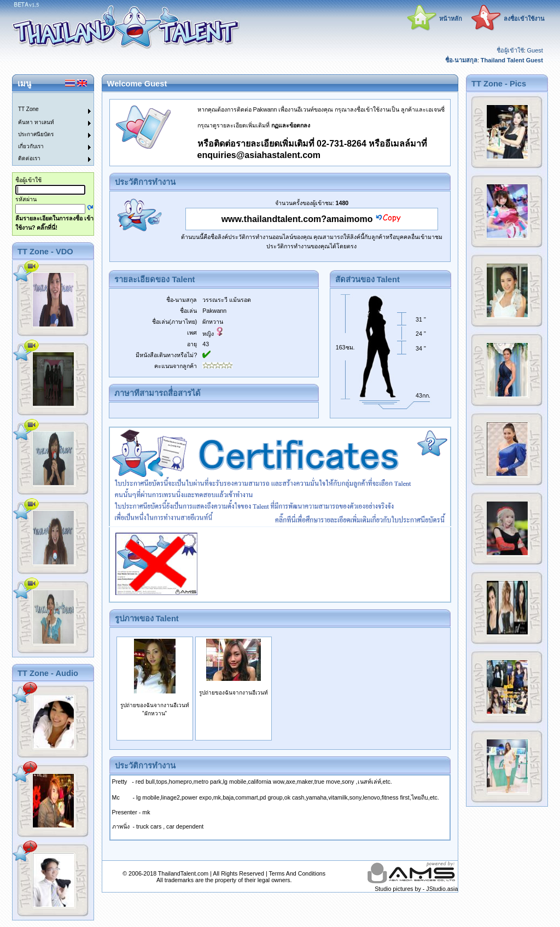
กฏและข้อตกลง (291, 125)
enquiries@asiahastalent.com (259, 155)
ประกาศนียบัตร (36, 134)
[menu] (46, 129)
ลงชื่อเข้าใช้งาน (524, 19)
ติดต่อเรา (29, 158)
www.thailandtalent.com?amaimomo (297, 219)
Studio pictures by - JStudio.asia (416, 889)
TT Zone (28, 109)
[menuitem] (46, 99)
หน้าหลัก (451, 19)
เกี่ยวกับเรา (31, 146)
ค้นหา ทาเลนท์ (36, 122)
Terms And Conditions (297, 873)
